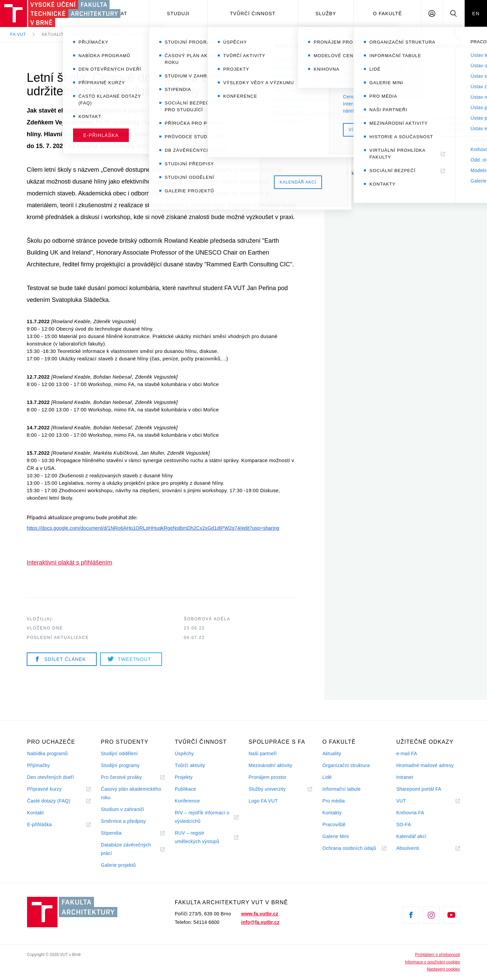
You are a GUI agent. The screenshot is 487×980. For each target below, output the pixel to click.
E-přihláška (39, 824)
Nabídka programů (47, 754)
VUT (410, 801)
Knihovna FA (410, 813)
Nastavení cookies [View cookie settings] (443, 969)
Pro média (333, 801)
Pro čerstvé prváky (121, 777)
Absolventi (416, 848)
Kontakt (35, 813)
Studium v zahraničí (122, 809)
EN (476, 14)
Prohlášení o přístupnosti (437, 955)
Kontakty (332, 813)
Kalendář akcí (411, 836)
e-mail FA (407, 754)
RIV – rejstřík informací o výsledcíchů (202, 817)
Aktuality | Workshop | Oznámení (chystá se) (99, 34)
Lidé (327, 777)
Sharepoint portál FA (419, 789)
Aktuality (332, 754)
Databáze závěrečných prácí (126, 849)
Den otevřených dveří (51, 777)
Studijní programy (120, 765)
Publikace (185, 789)
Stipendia (111, 833)
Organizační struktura (346, 765)
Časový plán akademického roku (131, 793)
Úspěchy (184, 754)
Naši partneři (263, 754)
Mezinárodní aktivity (270, 765)
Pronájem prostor (268, 777)
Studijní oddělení (119, 754)
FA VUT (18, 34)
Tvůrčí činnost (253, 14)
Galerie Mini (335, 836)
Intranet (405, 777)
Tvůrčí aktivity (190, 765)
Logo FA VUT (263, 801)
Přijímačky (38, 765)
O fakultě (388, 14)
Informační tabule (341, 789)
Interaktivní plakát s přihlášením (69, 563)
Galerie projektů (118, 865)
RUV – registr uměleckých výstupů (197, 837)
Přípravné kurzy (44, 789)
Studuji (178, 14)
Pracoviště (334, 824)
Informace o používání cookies (432, 962)
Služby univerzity (267, 789)
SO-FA (404, 824)
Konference (187, 801)
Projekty (184, 777)
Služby (326, 14)
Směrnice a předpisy (123, 821)
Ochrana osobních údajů (349, 848)
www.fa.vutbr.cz (260, 914)
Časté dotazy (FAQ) (49, 801)
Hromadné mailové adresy (425, 765)
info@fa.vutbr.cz (260, 922)
